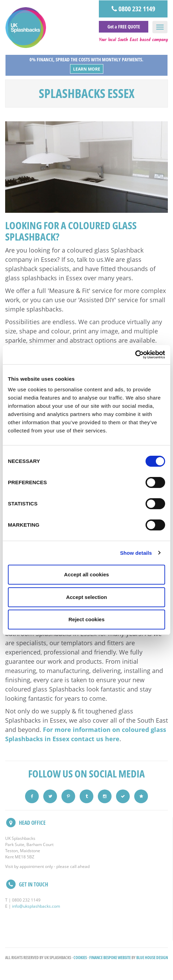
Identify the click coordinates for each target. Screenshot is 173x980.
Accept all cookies (87, 574)
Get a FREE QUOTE (124, 27)
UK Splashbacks (26, 28)
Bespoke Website (117, 958)
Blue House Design (152, 958)
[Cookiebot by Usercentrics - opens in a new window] (135, 355)
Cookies (80, 958)
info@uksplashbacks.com (36, 906)
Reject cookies (86, 619)
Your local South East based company (133, 40)
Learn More (87, 69)
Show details (136, 553)
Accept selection (86, 597)
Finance (96, 958)
